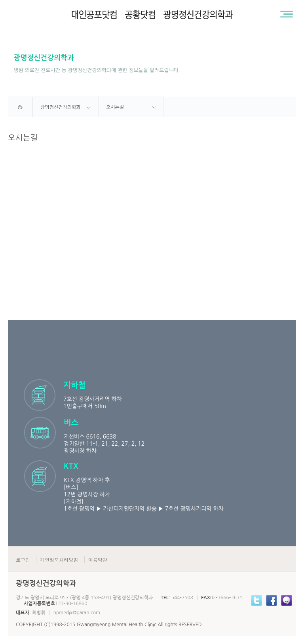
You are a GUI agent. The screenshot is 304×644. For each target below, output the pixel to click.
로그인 (23, 559)
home (20, 107)
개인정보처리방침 (59, 559)
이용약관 (98, 559)
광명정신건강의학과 (61, 107)
